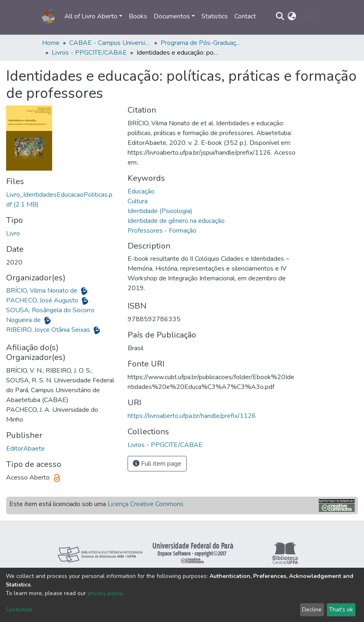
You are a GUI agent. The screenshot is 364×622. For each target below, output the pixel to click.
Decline (312, 610)
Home (51, 43)
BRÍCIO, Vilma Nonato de (43, 291)
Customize (19, 610)
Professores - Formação (162, 231)
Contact (245, 16)
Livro (13, 233)
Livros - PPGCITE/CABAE (89, 53)
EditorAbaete (25, 449)
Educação (141, 191)
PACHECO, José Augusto (43, 300)
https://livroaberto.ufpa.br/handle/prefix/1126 (192, 416)
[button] (292, 16)
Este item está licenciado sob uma (96, 504)
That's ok (341, 610)
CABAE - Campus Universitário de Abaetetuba (110, 43)
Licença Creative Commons (146, 504)
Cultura (138, 201)
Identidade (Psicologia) (160, 211)
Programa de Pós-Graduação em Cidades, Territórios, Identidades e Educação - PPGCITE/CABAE (201, 43)
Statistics (215, 16)
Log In (308, 16)
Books (138, 16)
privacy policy (105, 593)
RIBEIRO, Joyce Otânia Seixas (49, 330)
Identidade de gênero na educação (176, 221)
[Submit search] (280, 16)
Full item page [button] (157, 464)
